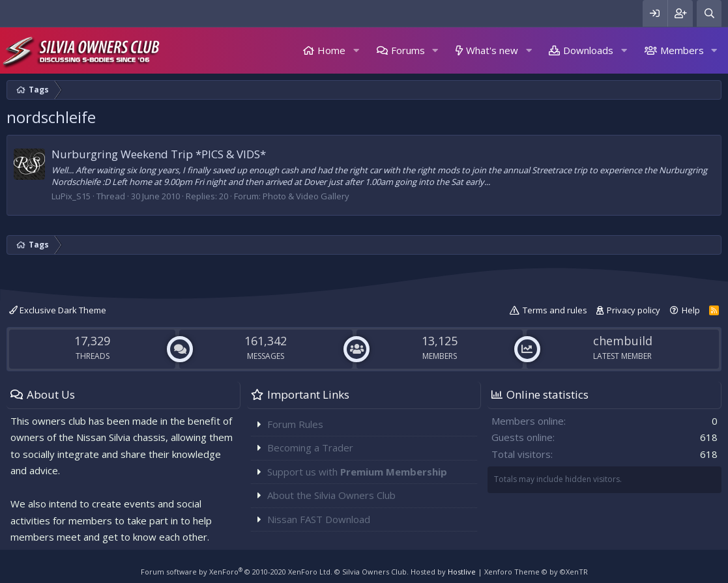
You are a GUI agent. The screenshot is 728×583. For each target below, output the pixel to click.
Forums (408, 50)
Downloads (588, 50)
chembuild (623, 341)
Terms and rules (555, 310)
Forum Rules (295, 424)
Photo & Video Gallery (306, 196)
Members (682, 50)
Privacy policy (633, 310)
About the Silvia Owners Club (331, 495)
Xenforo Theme (536, 572)
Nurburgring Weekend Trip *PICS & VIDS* (159, 154)
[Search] (709, 13)
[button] (356, 50)
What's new (492, 50)
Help (691, 310)
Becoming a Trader (310, 448)
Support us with (357, 472)
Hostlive (462, 572)
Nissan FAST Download (319, 519)
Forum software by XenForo (237, 572)
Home (331, 50)
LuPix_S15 (71, 196)
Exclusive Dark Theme (58, 310)
